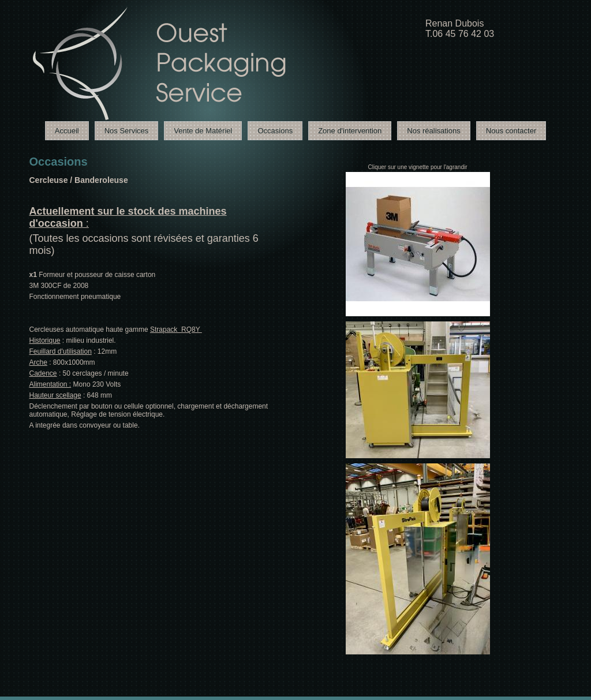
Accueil (67, 131)
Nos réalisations (434, 131)
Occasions (275, 131)
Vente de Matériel (203, 131)
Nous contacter (511, 131)
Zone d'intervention (350, 131)
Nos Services (127, 131)
